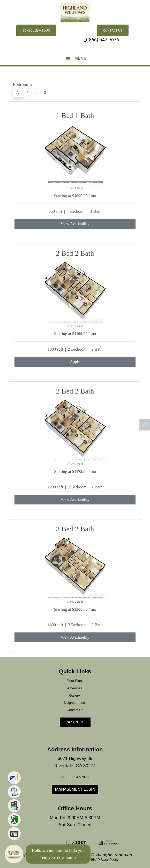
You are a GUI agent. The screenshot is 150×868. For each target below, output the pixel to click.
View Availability (75, 224)
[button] (75, 12)
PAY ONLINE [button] (75, 722)
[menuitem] (14, 782)
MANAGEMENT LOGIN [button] (75, 789)
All (18, 93)
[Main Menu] (14, 854)
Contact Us (113, 31)
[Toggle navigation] (75, 59)
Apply (75, 362)
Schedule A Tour (36, 31)
